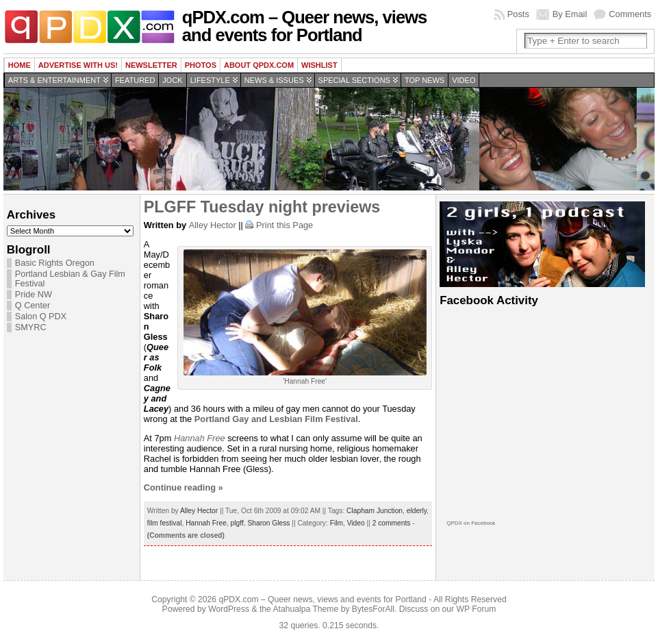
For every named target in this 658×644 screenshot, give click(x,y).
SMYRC (31, 327)
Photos (201, 65)
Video (464, 80)
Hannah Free (200, 438)
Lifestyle (210, 80)
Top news (425, 80)
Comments (630, 14)
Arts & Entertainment (54, 80)
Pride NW (34, 295)
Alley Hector (213, 225)
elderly (417, 511)
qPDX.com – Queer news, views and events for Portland (304, 26)
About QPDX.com (259, 65)
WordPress (229, 609)
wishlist (319, 65)
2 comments (392, 523)
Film (337, 523)
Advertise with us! (78, 65)
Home (20, 65)
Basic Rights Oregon (55, 263)
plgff (237, 523)
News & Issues (274, 80)
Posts (518, 14)
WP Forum (477, 609)
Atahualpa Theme (306, 609)
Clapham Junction (375, 511)
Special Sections (354, 80)
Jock (172, 80)
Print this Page (284, 225)
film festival (165, 523)
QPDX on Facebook (471, 523)
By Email (570, 14)
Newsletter (151, 65)
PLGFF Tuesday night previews (262, 207)
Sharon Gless (268, 523)
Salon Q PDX (41, 317)
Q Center (33, 306)
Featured (135, 80)
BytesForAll (373, 609)
